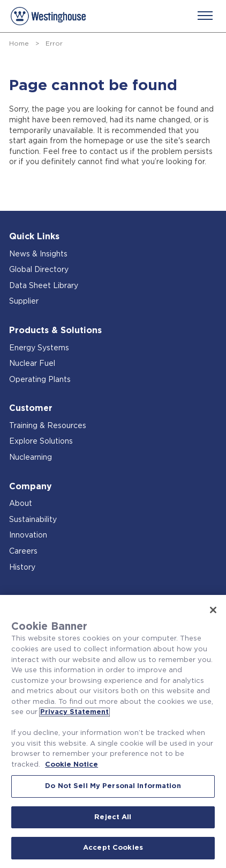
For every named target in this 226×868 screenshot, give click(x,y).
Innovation (28, 535)
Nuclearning (31, 458)
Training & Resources (48, 426)
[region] (113, 731)
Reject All (113, 817)
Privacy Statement (74, 712)
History (22, 568)
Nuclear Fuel (32, 364)
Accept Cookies (113, 848)
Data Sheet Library (44, 286)
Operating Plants (40, 380)
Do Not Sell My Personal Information (113, 786)
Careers (23, 551)
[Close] (213, 610)
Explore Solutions (41, 442)
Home (19, 43)
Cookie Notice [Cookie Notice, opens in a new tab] (71, 765)
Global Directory (39, 270)
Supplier (24, 301)
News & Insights (38, 254)
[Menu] (205, 16)
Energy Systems (39, 348)
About (21, 504)
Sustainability (33, 520)
